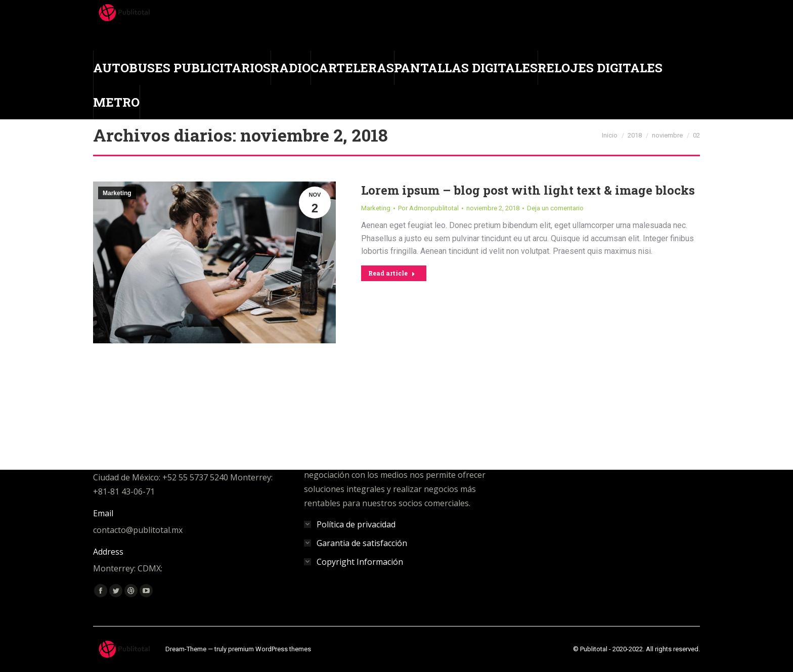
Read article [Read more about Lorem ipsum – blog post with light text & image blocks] (392, 273)
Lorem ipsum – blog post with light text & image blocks (528, 190)
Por (428, 208)
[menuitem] (182, 68)
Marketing (117, 193)
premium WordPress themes (270, 649)
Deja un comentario (555, 208)
